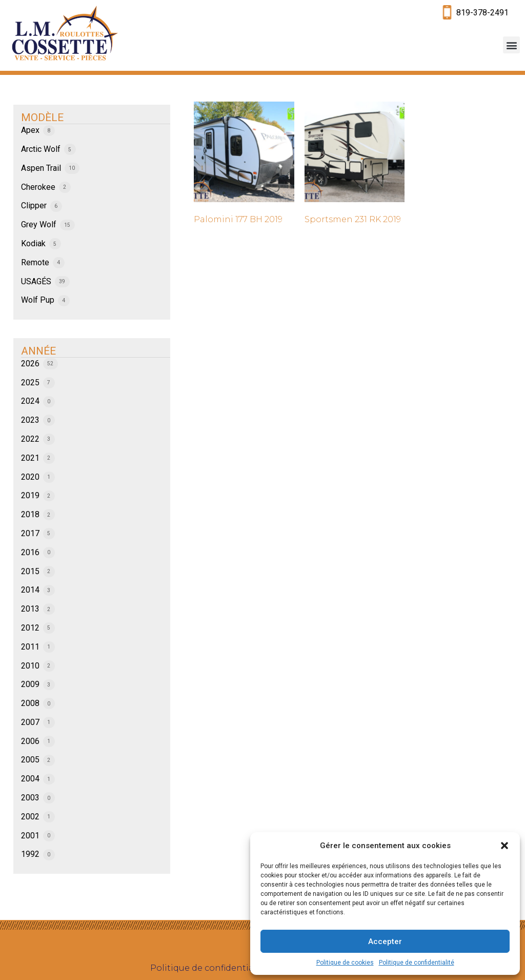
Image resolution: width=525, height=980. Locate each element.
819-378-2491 (482, 13)
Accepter (385, 942)
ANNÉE (38, 351)
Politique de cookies (345, 963)
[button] (504, 846)
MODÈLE (42, 117)
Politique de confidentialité (417, 963)
